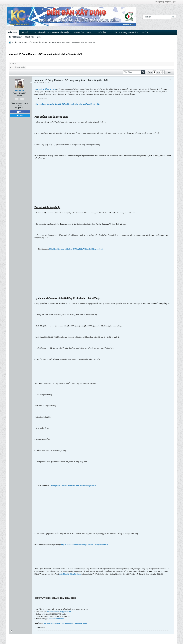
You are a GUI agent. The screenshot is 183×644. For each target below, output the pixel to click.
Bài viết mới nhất (18, 67)
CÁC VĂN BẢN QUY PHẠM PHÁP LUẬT (51, 32)
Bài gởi (13, 64)
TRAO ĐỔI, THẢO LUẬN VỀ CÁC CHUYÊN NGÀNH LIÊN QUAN (47, 42)
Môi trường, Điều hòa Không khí (83, 42)
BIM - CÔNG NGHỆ (83, 32)
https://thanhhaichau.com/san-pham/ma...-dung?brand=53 (84, 545)
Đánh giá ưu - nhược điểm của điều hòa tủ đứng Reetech (73, 486)
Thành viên (30, 37)
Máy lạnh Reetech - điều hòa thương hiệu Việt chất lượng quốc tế (76, 249)
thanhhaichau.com (56, 619)
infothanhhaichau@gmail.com (59, 611)
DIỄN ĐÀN (17, 42)
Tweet (20, 115)
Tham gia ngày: (18, 103)
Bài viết (25, 32)
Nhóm (145, 32)
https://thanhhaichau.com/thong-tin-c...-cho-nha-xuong (65, 623)
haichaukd (19, 91)
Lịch (39, 37)
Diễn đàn (12, 33)
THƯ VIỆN (101, 32)
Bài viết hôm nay (15, 37)
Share (20, 112)
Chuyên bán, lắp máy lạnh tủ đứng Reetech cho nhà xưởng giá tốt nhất (67, 104)
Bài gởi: (18, 108)
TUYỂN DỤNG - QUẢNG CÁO (124, 32)
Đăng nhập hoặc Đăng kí (165, 2)
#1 (170, 80)
